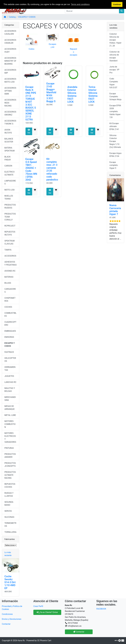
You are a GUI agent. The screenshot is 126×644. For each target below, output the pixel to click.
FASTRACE (9, 352)
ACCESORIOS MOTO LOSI (10, 80)
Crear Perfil (38, 606)
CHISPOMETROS (10, 299)
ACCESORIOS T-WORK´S (10, 122)
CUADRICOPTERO (10, 323)
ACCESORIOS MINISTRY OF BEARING (10, 61)
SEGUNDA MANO (9, 503)
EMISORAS (9, 337)
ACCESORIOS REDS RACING (10, 103)
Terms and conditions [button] (80, 4)
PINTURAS (9, 448)
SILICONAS (9, 517)
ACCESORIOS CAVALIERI (10, 32)
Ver (29, 131)
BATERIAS (9, 277)
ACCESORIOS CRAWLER (10, 41)
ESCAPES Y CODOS (27, 17)
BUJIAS (8, 283)
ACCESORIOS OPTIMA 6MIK (10, 91)
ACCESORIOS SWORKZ (10, 113)
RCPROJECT (10, 226)
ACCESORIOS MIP (10, 71)
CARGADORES (10, 290)
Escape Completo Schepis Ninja (115, 97)
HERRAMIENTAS (10, 369)
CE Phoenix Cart (44, 640)
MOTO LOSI (9, 190)
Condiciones (7, 614)
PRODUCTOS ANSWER (10, 456)
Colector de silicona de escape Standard (114, 56)
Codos (32, 49)
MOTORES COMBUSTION (10, 424)
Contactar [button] (79, 632)
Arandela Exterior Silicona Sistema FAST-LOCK (72, 94)
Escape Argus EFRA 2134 (116, 155)
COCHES (8, 307)
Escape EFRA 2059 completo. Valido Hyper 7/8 (115, 111)
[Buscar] (92, 11)
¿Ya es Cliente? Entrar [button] (47, 612)
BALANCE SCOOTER (9, 140)
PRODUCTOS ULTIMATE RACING (10, 475)
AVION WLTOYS (8, 131)
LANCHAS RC (10, 382)
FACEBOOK (101, 609)
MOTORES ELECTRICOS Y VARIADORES (10, 438)
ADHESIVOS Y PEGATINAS (10, 263)
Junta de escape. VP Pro (114, 70)
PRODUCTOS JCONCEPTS (10, 465)
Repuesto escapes (74, 52)
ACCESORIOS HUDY (10, 50)
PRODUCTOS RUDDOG (10, 206)
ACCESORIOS (10, 256)
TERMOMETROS (10, 525)
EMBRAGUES (10, 331)
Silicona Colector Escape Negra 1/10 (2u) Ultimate (115, 141)
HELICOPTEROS (10, 360)
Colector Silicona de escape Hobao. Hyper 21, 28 (115, 40)
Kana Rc (21, 640)
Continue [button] (117, 4)
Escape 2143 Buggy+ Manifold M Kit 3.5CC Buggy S (51, 92)
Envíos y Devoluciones (12, 619)
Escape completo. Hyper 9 (114, 165)
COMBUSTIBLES (10, 314)
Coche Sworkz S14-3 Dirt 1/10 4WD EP (10, 582)
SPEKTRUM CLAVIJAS (9, 242)
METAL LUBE (10, 415)
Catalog (12, 17)
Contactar (6, 624)
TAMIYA (8, 250)
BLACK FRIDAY (8, 158)
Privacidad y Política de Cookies (12, 608)
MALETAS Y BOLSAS (10, 390)
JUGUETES (9, 376)
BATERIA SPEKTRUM (9, 149)
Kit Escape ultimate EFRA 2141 (114, 126)
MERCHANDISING (10, 399)
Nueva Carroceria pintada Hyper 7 (115, 210)
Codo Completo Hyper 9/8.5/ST (114, 83)
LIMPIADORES (10, 182)
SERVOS (8, 511)
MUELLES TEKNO (9, 197)
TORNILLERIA (10, 532)
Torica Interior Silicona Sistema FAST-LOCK (93, 94)
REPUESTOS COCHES (10, 485)
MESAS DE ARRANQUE (9, 408)
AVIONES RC (10, 271)
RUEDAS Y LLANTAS (9, 494)
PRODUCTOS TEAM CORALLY (10, 217)
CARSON (8, 166)
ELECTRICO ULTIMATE (9, 173)
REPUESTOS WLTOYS (10, 233)
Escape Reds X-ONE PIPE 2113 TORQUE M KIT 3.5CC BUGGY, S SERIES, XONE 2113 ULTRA (31, 103)
